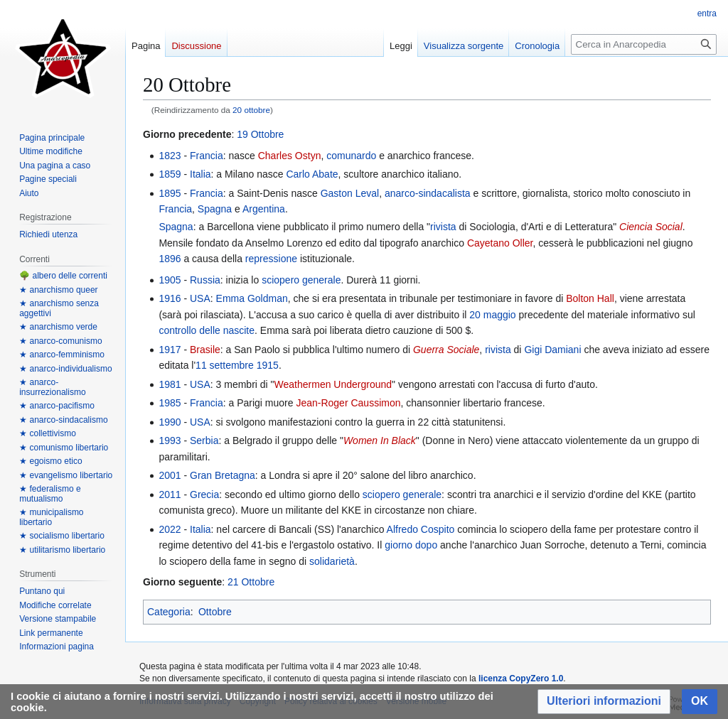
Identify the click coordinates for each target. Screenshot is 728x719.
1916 (170, 298)
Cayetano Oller (500, 243)
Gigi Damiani (552, 350)
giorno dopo (411, 545)
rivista (443, 227)
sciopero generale (301, 280)
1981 (170, 384)
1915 (268, 365)
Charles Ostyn (290, 156)
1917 (170, 350)
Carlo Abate (312, 174)
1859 (170, 174)
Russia (205, 280)
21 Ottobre (251, 582)
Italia (200, 174)
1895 (170, 193)
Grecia (204, 494)
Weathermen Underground (333, 384)
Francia (207, 156)
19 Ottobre (260, 134)
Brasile (205, 350)
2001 (170, 475)
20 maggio (492, 315)
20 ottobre (251, 110)
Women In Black (380, 440)
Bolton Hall (590, 298)
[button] (604, 702)
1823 (170, 156)
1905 (170, 280)
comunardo (351, 156)
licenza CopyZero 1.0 (521, 679)
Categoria (169, 612)
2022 (170, 529)
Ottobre (215, 612)
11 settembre (225, 365)
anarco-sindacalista (428, 193)
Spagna (215, 209)
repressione (271, 259)
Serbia (204, 440)
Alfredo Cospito (421, 529)
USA (200, 298)
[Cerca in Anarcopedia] (644, 44)
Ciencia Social (651, 227)
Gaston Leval (350, 193)
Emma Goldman (252, 298)
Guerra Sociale (446, 350)
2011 (170, 494)
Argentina (264, 209)
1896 (170, 259)
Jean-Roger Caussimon (348, 403)
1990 (170, 422)
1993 (170, 440)
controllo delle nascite (207, 330)
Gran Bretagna (223, 475)
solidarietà (332, 561)
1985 (170, 403)
